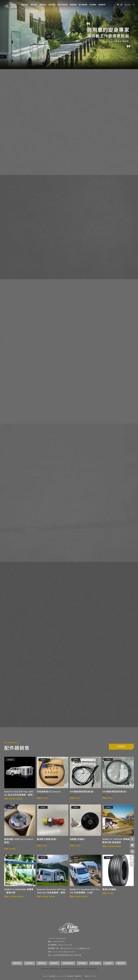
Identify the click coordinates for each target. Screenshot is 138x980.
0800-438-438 (65, 945)
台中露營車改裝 (65, 969)
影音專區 (93, 5)
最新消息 (34, 5)
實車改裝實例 (63, 5)
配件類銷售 (83, 5)
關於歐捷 (25, 5)
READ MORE (99, 490)
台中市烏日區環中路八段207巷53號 (67, 955)
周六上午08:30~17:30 (70, 948)
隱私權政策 (70, 976)
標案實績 (73, 5)
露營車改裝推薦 (54, 969)
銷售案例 (52, 5)
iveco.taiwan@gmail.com (64, 952)
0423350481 (59, 942)
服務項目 (43, 5)
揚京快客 (53, 976)
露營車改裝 (45, 969)
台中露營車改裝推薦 (78, 969)
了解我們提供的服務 (87, 260)
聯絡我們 (102, 5)
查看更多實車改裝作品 (68, 407)
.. (83, 976)
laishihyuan (61, 938)
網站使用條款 (78, 976)
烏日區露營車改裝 (91, 969)
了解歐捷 (16, 147)
